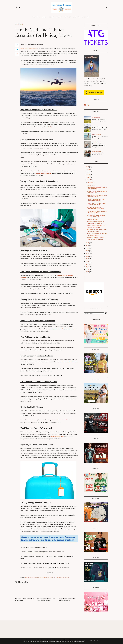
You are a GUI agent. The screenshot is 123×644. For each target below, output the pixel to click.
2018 (87, 262)
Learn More (93, 641)
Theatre (51, 17)
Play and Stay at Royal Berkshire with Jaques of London (67, 600)
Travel (59, 17)
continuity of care (51, 127)
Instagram (43, 552)
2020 (88, 256)
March (89, 180)
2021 (87, 254)
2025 (88, 243)
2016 (87, 267)
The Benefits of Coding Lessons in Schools (98, 154)
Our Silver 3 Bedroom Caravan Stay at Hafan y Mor (24, 600)
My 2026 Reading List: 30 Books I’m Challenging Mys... (97, 188)
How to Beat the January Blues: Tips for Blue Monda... (96, 204)
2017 (87, 264)
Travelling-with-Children (63, 578)
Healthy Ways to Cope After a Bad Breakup (100, 137)
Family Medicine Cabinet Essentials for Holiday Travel (97, 212)
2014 (88, 272)
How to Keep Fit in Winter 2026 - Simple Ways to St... (97, 227)
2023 (88, 248)
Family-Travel (19, 24)
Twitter (36, 552)
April (89, 177)
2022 (88, 251)
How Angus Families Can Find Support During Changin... (95, 238)
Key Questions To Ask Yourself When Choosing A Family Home (99, 145)
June (89, 172)
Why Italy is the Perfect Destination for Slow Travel (96, 208)
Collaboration (97, 126)
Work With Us (86, 17)
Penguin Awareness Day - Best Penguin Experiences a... (96, 200)
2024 (88, 246)
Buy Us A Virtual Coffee (54, 563)
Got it (99, 641)
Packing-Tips (43, 578)
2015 (87, 269)
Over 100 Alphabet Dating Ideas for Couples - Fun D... (97, 192)
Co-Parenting (96, 118)
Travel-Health (53, 578)
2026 (88, 167)
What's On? (68, 17)
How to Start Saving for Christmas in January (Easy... (97, 234)
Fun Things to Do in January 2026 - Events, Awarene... (97, 230)
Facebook (30, 552)
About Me (76, 17)
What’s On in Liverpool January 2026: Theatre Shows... (96, 216)
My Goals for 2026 (92, 219)
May (89, 175)
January (90, 185)
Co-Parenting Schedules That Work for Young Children (100, 120)
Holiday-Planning (36, 578)
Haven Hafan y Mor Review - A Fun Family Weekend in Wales (46, 600)
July (89, 169)
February (90, 183)
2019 (87, 259)
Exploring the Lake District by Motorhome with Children (100, 129)
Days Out (36, 17)
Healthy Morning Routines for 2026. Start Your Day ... (96, 222)
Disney (44, 17)
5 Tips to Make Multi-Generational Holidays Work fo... (97, 196)
